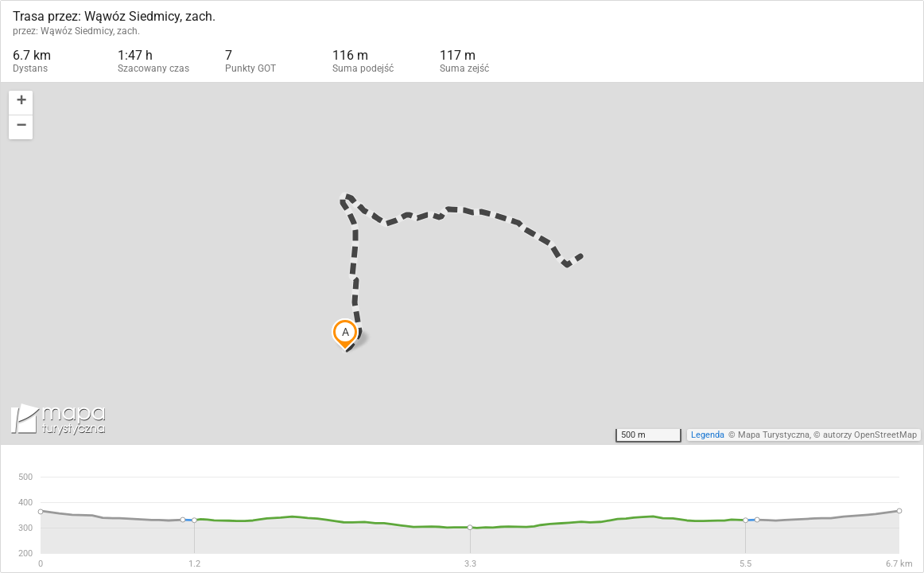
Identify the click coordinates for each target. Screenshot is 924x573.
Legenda (708, 435)
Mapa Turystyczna (774, 435)
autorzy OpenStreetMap (870, 435)
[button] (21, 103)
